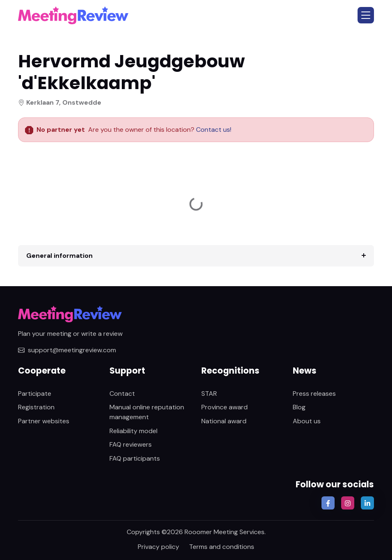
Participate (35, 394)
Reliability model (133, 431)
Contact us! (213, 130)
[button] (366, 15)
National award (224, 421)
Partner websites (44, 421)
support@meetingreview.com (67, 350)
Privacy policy (158, 547)
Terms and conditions (222, 547)
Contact (122, 394)
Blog (299, 407)
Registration (36, 407)
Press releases (314, 394)
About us (307, 421)
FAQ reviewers (131, 444)
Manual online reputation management (147, 412)
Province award (224, 407)
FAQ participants (135, 458)
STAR (209, 394)
